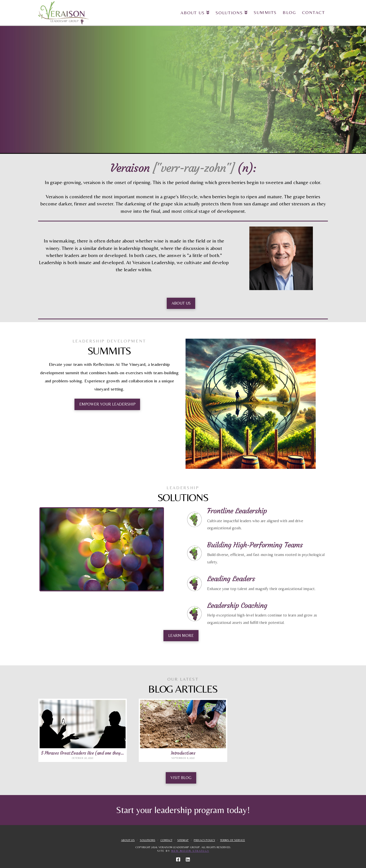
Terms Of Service (233, 840)
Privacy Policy (204, 840)
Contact (166, 840)
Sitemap (183, 840)
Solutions (148, 840)
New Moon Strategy (190, 851)
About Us (128, 840)
